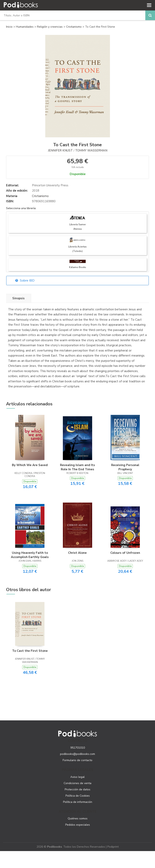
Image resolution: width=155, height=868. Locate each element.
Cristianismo (74, 27)
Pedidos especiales (78, 825)
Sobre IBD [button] (25, 281)
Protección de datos (77, 789)
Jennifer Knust (60, 150)
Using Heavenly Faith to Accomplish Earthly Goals (30, 555)
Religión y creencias (50, 27)
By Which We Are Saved (30, 465)
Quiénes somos (78, 818)
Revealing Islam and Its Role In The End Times (77, 467)
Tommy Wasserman (91, 150)
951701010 (78, 748)
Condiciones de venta (77, 783)
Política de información (78, 802)
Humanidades (25, 27)
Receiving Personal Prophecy (125, 467)
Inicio (9, 27)
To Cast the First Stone (30, 651)
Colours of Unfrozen (125, 553)
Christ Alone (77, 553)
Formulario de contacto (77, 760)
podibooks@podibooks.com (77, 754)
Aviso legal (77, 777)
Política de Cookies (78, 796)
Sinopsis (18, 298)
